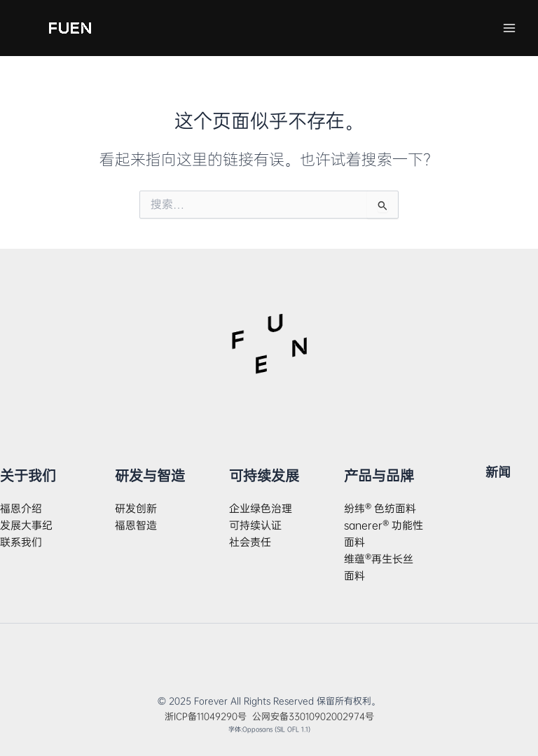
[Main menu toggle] (509, 28)
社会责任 (250, 542)
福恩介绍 (21, 509)
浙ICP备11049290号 (208, 716)
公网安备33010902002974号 (313, 716)
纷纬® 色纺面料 (380, 509)
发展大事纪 (26, 525)
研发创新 (136, 509)
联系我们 (21, 542)
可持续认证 (255, 525)
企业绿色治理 (261, 509)
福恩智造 (136, 525)
